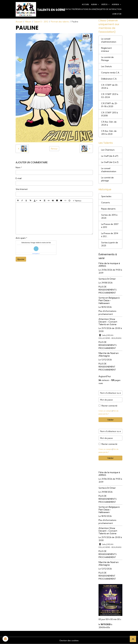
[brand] (31, 9)
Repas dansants (108, 209)
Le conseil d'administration (109, 40)
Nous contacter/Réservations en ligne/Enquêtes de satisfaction (90, 9)
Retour (54, 149)
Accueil (85, 4)
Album (94, 4)
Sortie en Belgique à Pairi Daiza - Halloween (109, 300)
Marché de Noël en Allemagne (109, 354)
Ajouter (21, 259)
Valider (110, 420)
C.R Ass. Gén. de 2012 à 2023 (109, 132)
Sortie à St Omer (107, 279)
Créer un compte (105, 411)
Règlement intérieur (106, 49)
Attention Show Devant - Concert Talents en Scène (108, 322)
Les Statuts (106, 66)
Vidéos (105, 4)
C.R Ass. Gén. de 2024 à (109, 123)
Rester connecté (109, 406)
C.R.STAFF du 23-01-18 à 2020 (109, 105)
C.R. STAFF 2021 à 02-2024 (110, 96)
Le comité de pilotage (107, 179)
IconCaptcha (36, 254)
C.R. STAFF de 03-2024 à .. (110, 86)
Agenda (116, 4)
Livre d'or (117, 14)
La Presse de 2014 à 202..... (110, 235)
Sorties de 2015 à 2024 (109, 216)
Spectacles (106, 196)
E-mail (19, 178)
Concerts (106, 203)
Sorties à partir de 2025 (110, 244)
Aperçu (77, 200)
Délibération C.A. (109, 79)
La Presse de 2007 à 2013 (110, 226)
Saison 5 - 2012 (41, 22)
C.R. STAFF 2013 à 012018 (109, 114)
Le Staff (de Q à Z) (110, 162)
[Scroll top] (133, 639)
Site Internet (22, 189)
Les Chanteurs (108, 150)
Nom (18, 167)
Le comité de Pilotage (107, 59)
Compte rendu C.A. (110, 73)
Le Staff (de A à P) (110, 156)
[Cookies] (5, 639)
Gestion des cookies (69, 640)
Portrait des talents (60, 22)
